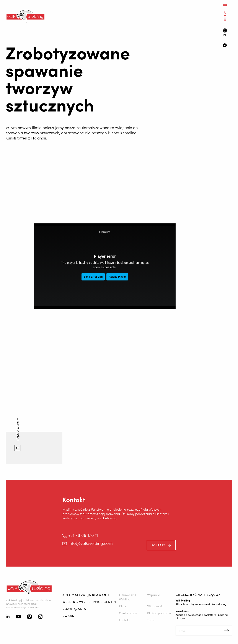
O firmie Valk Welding (128, 597)
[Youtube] (18, 617)
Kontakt (124, 620)
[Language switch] (225, 32)
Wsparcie (154, 595)
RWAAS (68, 616)
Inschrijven (226, 631)
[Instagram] (40, 617)
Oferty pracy (128, 613)
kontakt (158, 545)
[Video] (228, 46)
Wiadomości (18, 430)
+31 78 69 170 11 (83, 535)
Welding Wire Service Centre (90, 602)
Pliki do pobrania (159, 613)
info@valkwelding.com (91, 543)
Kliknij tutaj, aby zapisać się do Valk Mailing (201, 604)
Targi (151, 620)
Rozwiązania (74, 609)
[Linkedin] (8, 617)
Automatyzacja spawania (86, 595)
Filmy (122, 606)
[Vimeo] (29, 617)
